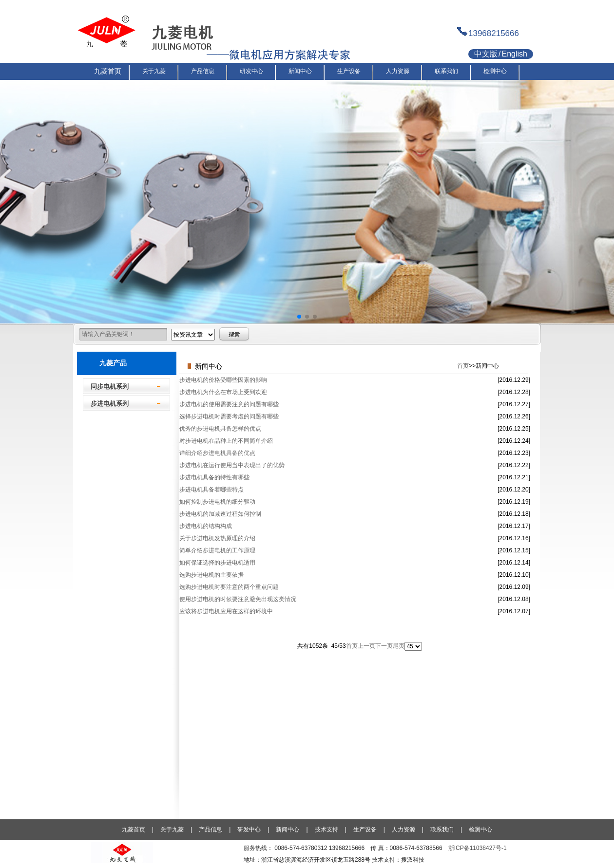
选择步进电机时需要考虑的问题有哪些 (229, 416)
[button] (299, 317)
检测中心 (480, 830)
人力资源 (403, 830)
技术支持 (326, 830)
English (514, 54)
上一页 (366, 646)
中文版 (486, 54)
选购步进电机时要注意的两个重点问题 (229, 587)
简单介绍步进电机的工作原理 (217, 550)
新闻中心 (288, 830)
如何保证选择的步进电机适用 (217, 563)
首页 (463, 366)
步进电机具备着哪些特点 (211, 490)
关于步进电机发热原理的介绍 (217, 538)
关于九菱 (172, 830)
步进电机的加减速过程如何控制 (220, 514)
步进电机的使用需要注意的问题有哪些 (229, 404)
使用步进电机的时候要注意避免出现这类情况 (238, 599)
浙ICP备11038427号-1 (478, 848)
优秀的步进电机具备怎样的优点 (220, 429)
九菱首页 (134, 830)
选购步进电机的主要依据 (211, 575)
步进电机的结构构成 (206, 526)
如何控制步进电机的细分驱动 (217, 502)
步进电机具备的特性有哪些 (214, 477)
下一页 (384, 646)
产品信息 (211, 830)
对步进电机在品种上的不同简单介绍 (226, 441)
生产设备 (365, 830)
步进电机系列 (110, 404)
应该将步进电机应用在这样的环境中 (226, 611)
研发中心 (249, 830)
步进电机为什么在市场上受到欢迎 (223, 392)
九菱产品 (113, 363)
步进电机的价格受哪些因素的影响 (223, 380)
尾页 (399, 646)
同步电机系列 (110, 387)
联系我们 (442, 830)
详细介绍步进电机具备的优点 (217, 453)
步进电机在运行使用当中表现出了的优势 (232, 465)
